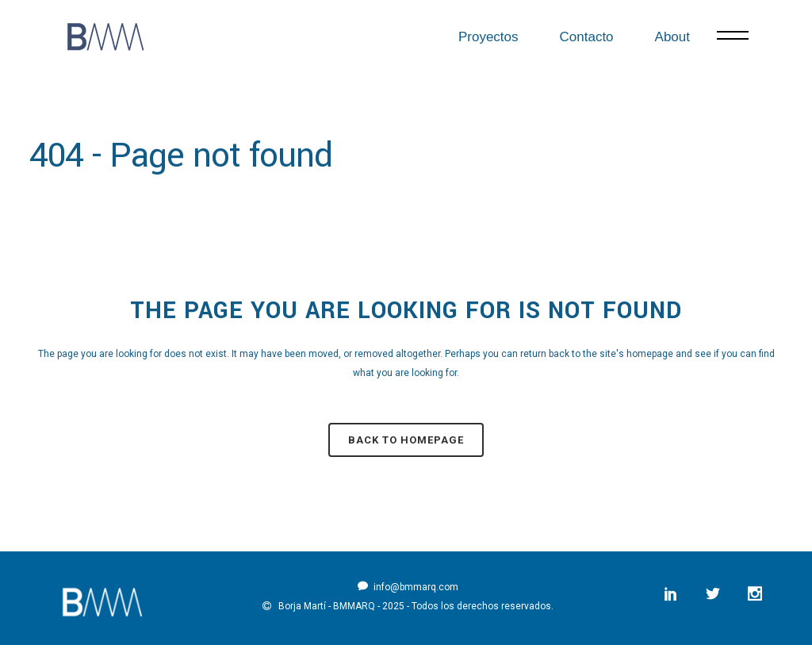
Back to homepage (406, 440)
